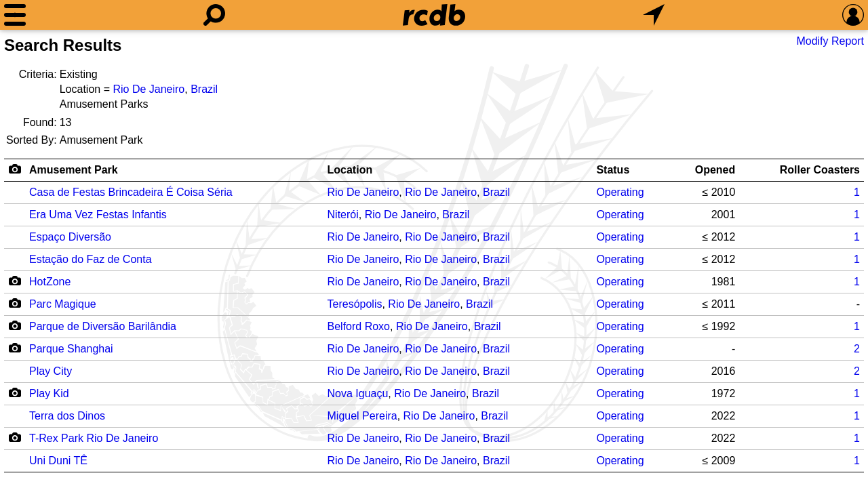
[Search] (214, 15)
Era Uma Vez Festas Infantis (98, 215)
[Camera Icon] (15, 281)
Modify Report (830, 41)
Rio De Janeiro (149, 89)
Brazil (204, 89)
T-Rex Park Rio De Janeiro (94, 438)
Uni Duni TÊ (58, 461)
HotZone (50, 282)
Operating (620, 192)
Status (613, 170)
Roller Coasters (820, 170)
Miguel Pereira (362, 416)
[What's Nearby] (654, 15)
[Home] (434, 15)
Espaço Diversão (70, 237)
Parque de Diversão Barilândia (103, 326)
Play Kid (49, 393)
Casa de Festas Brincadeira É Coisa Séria (131, 192)
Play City (51, 371)
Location (350, 170)
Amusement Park (74, 170)
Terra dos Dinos (67, 416)
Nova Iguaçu (358, 393)
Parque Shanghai (71, 349)
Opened (715, 170)
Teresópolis (355, 304)
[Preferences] (853, 15)
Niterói (343, 215)
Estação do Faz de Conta (91, 259)
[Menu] (15, 15)
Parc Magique (63, 304)
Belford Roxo (359, 326)
